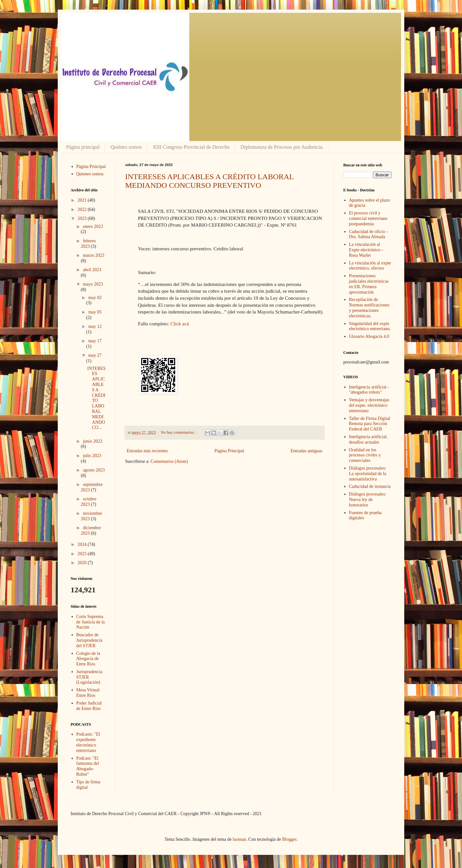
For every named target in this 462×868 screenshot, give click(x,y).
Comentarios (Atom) (169, 461)
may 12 (95, 326)
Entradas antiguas (307, 451)
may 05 (95, 312)
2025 (83, 554)
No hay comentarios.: (179, 432)
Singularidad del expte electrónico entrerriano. (370, 326)
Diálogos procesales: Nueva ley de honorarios (368, 500)
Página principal (83, 147)
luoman (239, 839)
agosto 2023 (94, 470)
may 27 (95, 355)
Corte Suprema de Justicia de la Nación (91, 622)
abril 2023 (92, 270)
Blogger (289, 839)
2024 (83, 544)
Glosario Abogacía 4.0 (369, 336)
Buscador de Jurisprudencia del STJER (90, 640)
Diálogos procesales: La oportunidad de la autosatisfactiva (368, 474)
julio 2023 (92, 456)
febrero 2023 (88, 244)
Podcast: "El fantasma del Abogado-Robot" (88, 766)
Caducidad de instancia (370, 486)
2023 (83, 218)
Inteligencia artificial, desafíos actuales (368, 439)
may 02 (95, 298)
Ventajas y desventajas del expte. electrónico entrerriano (369, 405)
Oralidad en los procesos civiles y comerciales (365, 455)
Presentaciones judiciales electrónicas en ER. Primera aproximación (369, 284)
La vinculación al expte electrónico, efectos (370, 266)
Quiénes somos (126, 147)
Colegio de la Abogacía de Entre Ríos (88, 659)
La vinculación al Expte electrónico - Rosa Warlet (366, 250)
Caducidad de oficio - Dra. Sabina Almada (368, 234)
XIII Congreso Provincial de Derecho (191, 147)
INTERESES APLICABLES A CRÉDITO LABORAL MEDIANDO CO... (97, 398)
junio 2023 (92, 441)
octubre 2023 (89, 502)
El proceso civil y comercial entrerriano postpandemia (368, 218)
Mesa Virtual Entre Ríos (88, 693)
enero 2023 (93, 226)
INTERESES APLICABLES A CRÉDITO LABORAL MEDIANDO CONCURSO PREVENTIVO (209, 181)
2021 (83, 200)
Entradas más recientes (147, 451)
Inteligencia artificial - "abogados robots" (369, 390)
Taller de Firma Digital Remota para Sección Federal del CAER (370, 424)
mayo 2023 (93, 284)
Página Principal (229, 451)
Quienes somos (90, 174)
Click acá (180, 324)
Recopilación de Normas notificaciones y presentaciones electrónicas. (369, 308)
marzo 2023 (93, 255)
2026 (83, 563)
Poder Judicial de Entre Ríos (89, 706)
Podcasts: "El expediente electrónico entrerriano (88, 742)
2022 (83, 209)
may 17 (95, 341)
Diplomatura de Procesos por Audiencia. (282, 147)
